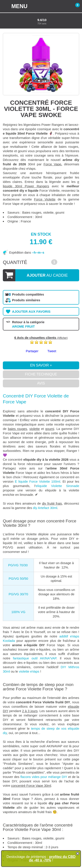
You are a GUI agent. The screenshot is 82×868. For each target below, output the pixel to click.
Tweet (52, 351)
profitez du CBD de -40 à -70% (52, 858)
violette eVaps (29, 671)
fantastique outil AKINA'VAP (35, 658)
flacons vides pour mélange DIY (44, 777)
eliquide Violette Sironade (57, 486)
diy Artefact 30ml (45, 508)
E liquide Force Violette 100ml (37, 481)
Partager (32, 351)
